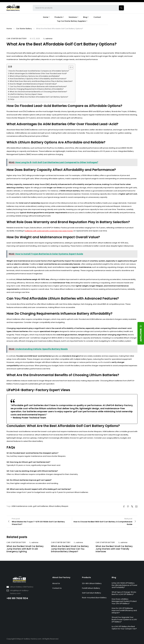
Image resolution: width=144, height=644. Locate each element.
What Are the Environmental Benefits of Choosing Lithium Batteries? (38, 92)
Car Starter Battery (24, 29)
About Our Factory (61, 577)
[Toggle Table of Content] (70, 67)
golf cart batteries (41, 506)
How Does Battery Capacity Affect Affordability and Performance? (38, 79)
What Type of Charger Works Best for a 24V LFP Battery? (124, 593)
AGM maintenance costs (22, 506)
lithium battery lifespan (59, 506)
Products (86, 577)
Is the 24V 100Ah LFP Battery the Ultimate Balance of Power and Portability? (125, 585)
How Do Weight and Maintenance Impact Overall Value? (33, 84)
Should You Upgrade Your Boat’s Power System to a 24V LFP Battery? (124, 620)
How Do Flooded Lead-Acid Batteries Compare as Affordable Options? (39, 71)
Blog (114, 577)
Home (9, 29)
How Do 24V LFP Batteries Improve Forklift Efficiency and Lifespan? (124, 610)
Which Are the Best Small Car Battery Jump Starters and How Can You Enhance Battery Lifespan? (70, 549)
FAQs (12, 99)
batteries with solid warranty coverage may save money (49, 231)
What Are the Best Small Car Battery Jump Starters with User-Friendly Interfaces (114, 549)
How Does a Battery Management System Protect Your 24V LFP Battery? (124, 601)
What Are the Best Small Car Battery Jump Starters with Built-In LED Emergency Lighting (25, 549)
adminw (49, 39)
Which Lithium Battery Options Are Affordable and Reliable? (35, 76)
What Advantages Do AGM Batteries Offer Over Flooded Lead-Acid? (38, 73)
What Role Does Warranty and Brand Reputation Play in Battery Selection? (41, 81)
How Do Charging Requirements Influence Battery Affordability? (37, 89)
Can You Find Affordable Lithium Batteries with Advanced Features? (38, 86)
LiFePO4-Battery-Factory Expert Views (26, 94)
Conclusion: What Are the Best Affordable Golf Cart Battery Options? (39, 97)
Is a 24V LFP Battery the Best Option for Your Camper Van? (124, 628)
